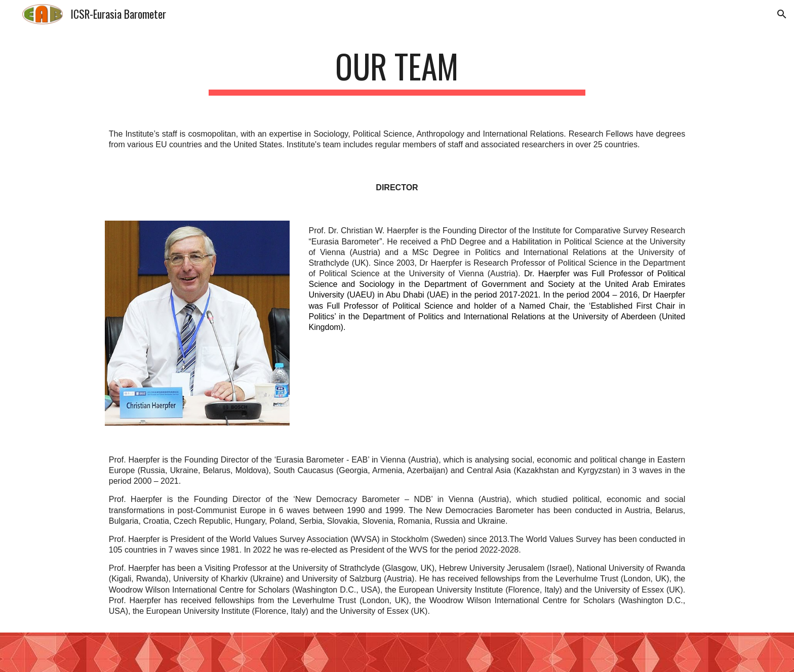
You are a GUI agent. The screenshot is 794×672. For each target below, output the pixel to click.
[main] (397, 71)
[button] (782, 14)
